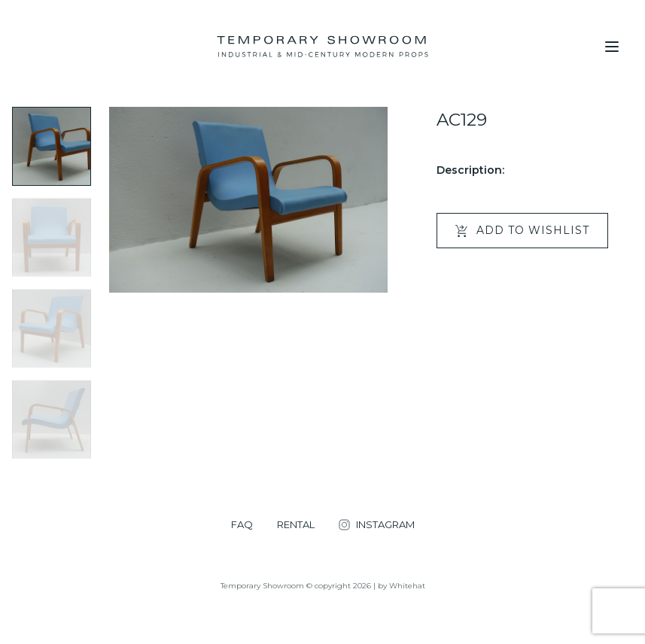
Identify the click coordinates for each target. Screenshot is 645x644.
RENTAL (296, 525)
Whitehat (407, 586)
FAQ (242, 525)
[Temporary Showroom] (322, 47)
